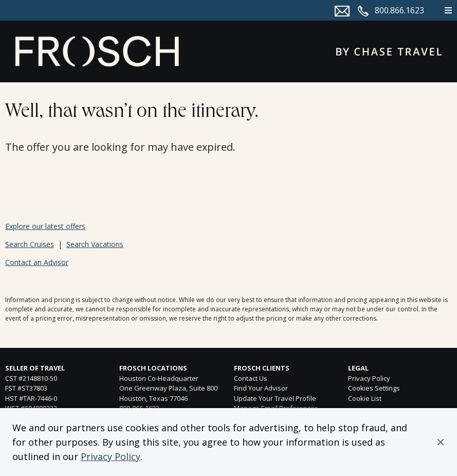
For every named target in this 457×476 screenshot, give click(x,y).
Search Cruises (30, 244)
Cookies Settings (374, 389)
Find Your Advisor (261, 388)
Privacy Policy (111, 456)
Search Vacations (95, 244)
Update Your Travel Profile (275, 398)
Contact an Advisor (37, 262)
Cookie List (365, 398)
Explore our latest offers (45, 226)
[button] (441, 442)
